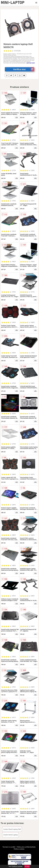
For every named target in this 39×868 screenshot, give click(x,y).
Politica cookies (19, 849)
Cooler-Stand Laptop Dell (12, 829)
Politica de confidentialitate (26, 847)
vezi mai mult (31, 63)
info (17, 117)
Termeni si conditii (9, 847)
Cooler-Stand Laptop (11, 835)
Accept (27, 866)
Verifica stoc (24, 69)
